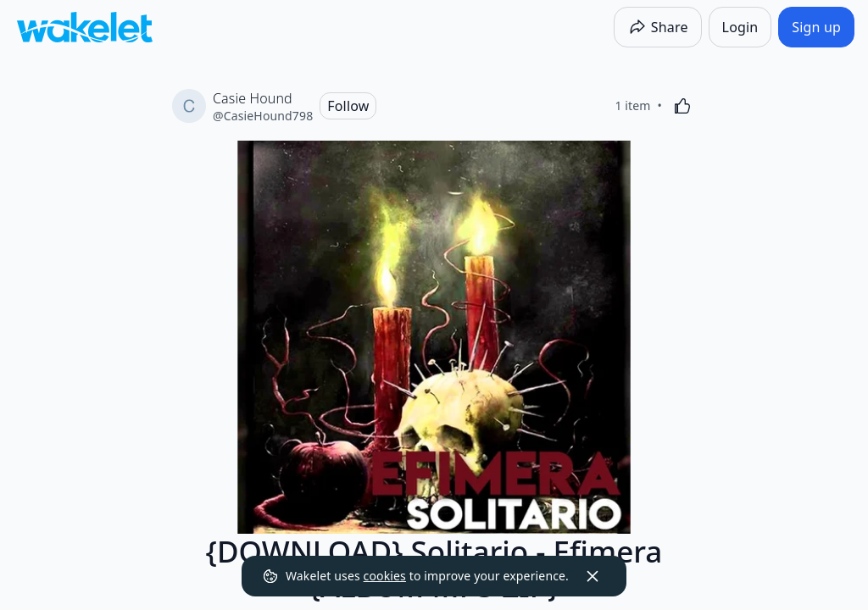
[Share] (658, 27)
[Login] (740, 27)
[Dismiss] (593, 576)
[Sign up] (816, 27)
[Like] (682, 106)
